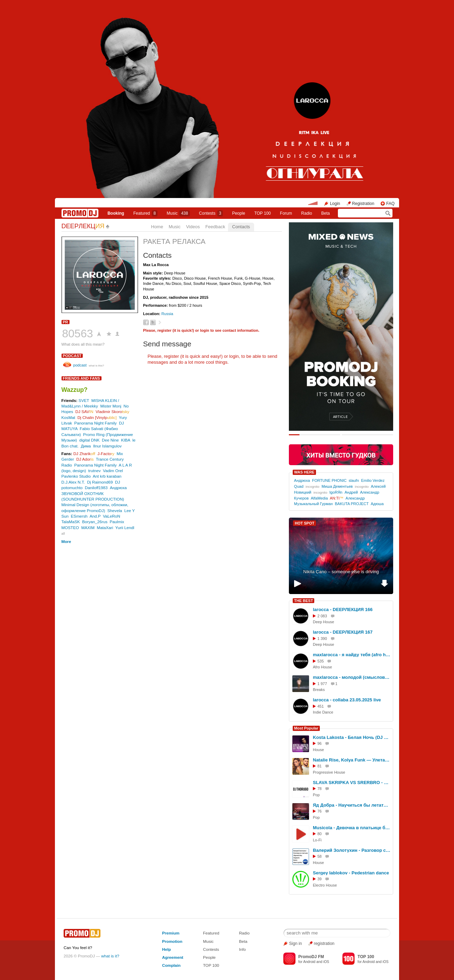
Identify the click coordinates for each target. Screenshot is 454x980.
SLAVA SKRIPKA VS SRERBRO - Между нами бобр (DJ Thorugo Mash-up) (352, 783)
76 (319, 811)
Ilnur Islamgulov (107, 446)
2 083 (322, 616)
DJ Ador (85, 459)
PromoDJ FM (311, 957)
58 (319, 856)
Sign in (296, 944)
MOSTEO (70, 528)
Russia (167, 314)
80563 (78, 333)
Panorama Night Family (96, 423)
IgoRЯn (336, 492)
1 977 (322, 684)
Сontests (211, 213)
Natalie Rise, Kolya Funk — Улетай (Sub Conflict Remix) (352, 760)
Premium (171, 933)
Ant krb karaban (107, 476)
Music (178, 213)
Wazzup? (75, 390)
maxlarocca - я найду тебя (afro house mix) (352, 655)
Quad (299, 486)
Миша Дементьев (337, 486)
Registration (363, 204)
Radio (306, 213)
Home (157, 227)
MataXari (105, 528)
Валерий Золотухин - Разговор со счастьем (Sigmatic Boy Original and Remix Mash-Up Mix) (352, 850)
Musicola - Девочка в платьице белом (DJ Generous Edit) (352, 828)
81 (319, 766)
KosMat (68, 417)
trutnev (95, 471)
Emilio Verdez (373, 480)
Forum (286, 213)
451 (321, 706)
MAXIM (88, 528)
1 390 (322, 639)
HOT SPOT (305, 523)
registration (324, 944)
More (66, 541)
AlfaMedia (319, 498)
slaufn (354, 480)
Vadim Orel (113, 471)
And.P (95, 516)
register (165, 330)
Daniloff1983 (96, 488)
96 (319, 743)
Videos (193, 227)
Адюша (377, 504)
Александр (355, 498)
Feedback (215, 227)
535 (321, 661)
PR (66, 322)
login (204, 330)
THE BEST (303, 601)
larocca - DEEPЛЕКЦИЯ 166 (343, 610)
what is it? (110, 956)
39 (319, 879)
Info (242, 949)
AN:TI (337, 498)
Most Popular (306, 728)
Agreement (173, 957)
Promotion (172, 941)
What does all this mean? (83, 344)
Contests (211, 949)
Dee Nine (110, 440)
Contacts (241, 227)
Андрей (351, 492)
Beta (326, 213)
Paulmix (117, 522)
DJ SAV (84, 411)
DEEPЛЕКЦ (83, 226)
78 (319, 789)
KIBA (125, 440)
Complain (171, 965)
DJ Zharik (84, 454)
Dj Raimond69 (100, 482)
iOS (326, 962)
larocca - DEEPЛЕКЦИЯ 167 (343, 632)
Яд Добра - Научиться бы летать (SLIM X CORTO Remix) (352, 805)
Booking (116, 213)
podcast (72, 356)
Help (166, 949)
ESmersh (79, 516)
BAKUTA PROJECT (352, 504)
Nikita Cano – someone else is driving (341, 572)
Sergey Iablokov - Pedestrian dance (351, 873)
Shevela (115, 510)
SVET (84, 400)
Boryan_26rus (95, 522)
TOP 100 (262, 213)
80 (319, 834)
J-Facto (106, 454)
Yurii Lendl (125, 528)
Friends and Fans (82, 378)
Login (335, 204)
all (63, 533)
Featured (146, 213)
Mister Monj (111, 406)
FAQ (390, 204)
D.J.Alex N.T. (73, 482)
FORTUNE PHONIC (329, 480)
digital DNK (89, 440)
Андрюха (118, 488)
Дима (86, 446)
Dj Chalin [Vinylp (97, 417)
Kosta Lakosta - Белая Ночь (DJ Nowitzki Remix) (352, 737)
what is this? (96, 366)
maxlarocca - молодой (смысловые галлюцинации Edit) (352, 677)
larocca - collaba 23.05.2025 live (347, 700)
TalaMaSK (71, 522)
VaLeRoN (112, 516)
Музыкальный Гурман (313, 504)
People (239, 213)
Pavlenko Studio (76, 476)
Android (309, 962)
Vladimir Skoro (112, 411)
